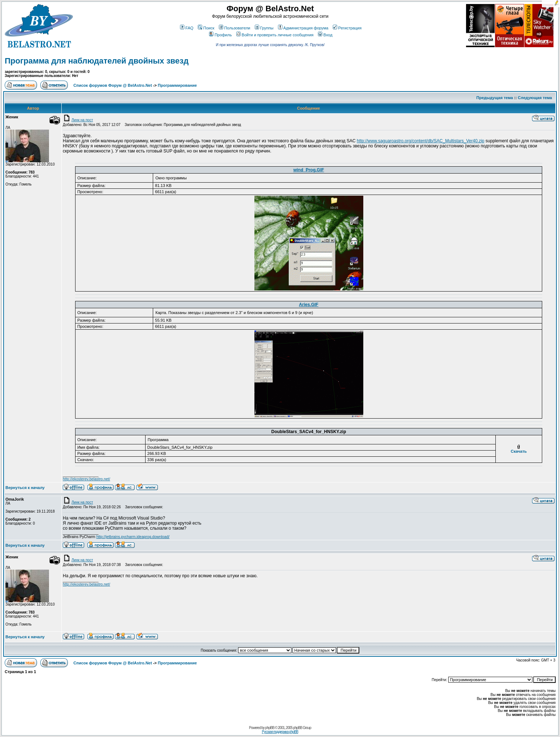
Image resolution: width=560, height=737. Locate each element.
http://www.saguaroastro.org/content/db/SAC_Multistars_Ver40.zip (421, 141)
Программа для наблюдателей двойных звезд (97, 61)
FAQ (187, 28)
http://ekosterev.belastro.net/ (86, 479)
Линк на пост (78, 120)
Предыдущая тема (495, 98)
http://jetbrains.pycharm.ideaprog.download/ (133, 537)
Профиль (220, 35)
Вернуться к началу (25, 488)
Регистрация (347, 28)
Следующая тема (535, 98)
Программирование (177, 85)
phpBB (270, 728)
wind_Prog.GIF (309, 170)
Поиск (206, 28)
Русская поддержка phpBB (280, 732)
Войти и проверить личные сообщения (275, 35)
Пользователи (235, 28)
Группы (264, 28)
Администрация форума (303, 28)
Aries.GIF (309, 305)
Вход (325, 35)
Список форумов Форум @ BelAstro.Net (113, 85)
